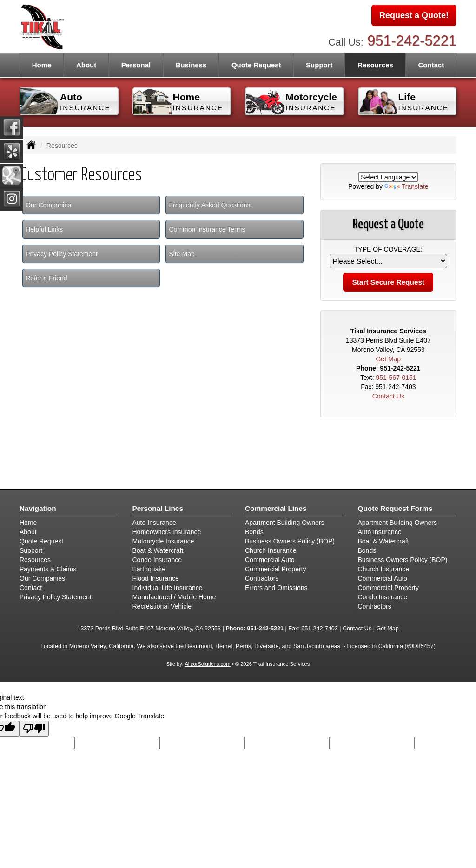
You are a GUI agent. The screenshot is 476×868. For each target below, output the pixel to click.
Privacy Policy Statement (62, 254)
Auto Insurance (154, 523)
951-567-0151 (396, 378)
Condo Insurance (157, 560)
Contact (431, 65)
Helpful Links (44, 229)
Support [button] (319, 65)
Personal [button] (136, 65)
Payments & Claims (48, 569)
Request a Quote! (414, 15)
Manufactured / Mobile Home (174, 597)
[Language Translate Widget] (388, 177)
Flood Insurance (156, 578)
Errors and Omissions (276, 588)
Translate (407, 186)
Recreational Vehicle (162, 606)
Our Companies (48, 205)
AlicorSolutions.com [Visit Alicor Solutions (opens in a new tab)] (207, 664)
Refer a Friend (46, 278)
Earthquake (149, 569)
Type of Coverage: (388, 249)
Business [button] (191, 65)
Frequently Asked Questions (209, 205)
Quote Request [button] (256, 65)
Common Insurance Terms (207, 229)
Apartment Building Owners (284, 523)
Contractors (262, 578)
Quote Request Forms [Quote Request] (395, 508)
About (86, 65)
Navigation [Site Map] (38, 508)
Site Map (182, 254)
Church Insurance (271, 550)
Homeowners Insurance (167, 532)
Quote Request (41, 541)
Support (31, 550)
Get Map (388, 359)
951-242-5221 (412, 41)
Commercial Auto (270, 560)
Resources (35, 560)
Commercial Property (275, 569)
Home (42, 65)
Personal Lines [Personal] (158, 508)
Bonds (254, 532)
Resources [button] (375, 65)
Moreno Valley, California (102, 646)
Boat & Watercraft (158, 550)
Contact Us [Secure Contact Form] (388, 396)
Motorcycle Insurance (163, 541)
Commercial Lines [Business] (276, 508)
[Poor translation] (34, 729)
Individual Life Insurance (168, 588)
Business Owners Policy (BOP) (290, 541)
